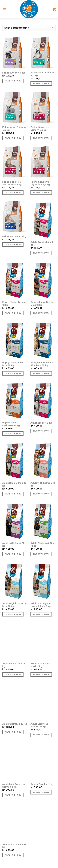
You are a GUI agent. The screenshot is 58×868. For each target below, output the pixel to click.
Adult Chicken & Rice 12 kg (43, 545)
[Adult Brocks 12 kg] (43, 401)
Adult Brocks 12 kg (41, 423)
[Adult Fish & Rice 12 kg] (15, 641)
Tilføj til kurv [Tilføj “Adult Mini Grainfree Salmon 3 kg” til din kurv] (13, 795)
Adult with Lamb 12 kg (13, 545)
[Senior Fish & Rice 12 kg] (15, 822)
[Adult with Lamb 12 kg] (15, 521)
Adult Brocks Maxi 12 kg (14, 484)
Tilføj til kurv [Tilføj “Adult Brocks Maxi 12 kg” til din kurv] (13, 494)
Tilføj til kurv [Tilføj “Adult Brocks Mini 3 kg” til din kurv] (41, 253)
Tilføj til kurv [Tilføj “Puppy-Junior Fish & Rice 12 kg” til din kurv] (13, 373)
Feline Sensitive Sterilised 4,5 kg (12, 183)
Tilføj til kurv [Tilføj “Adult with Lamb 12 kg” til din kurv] (13, 554)
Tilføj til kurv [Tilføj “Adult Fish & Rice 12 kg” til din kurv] (13, 674)
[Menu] (4, 9)
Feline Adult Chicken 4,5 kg (42, 74)
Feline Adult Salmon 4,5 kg (14, 129)
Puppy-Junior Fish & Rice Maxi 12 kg (42, 364)
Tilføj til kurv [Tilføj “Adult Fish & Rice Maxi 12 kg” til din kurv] (41, 674)
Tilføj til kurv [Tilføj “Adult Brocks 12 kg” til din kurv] (41, 431)
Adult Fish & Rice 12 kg (14, 665)
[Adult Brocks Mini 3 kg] (43, 220)
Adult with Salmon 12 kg (43, 484)
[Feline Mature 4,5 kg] (15, 217)
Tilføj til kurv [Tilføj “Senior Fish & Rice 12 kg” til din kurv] (13, 855)
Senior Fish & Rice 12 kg (14, 846)
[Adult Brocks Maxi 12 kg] (15, 461)
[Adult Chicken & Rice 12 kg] (43, 521)
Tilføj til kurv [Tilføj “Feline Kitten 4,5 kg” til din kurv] (13, 81)
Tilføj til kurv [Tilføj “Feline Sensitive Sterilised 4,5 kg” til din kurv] (13, 193)
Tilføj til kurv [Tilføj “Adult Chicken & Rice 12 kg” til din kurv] (41, 554)
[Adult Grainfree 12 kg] (15, 702)
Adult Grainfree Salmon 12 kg (39, 725)
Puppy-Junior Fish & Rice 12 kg (14, 364)
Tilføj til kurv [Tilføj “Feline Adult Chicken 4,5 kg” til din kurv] (41, 83)
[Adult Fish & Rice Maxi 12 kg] (43, 641)
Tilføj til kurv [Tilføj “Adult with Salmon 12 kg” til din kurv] (41, 494)
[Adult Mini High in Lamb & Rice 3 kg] (43, 581)
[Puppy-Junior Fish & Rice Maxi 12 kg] (43, 340)
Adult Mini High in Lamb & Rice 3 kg (41, 605)
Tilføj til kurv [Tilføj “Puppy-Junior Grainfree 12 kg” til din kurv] (13, 434)
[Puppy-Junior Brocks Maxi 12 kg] (43, 280)
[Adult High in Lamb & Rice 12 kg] (15, 581)
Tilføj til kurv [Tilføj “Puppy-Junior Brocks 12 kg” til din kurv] (13, 313)
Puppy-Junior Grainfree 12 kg (11, 424)
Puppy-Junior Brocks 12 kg (14, 304)
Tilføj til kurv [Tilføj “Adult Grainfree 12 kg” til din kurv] (13, 732)
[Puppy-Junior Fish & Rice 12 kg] (15, 340)
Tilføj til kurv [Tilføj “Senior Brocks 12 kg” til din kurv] (41, 792)
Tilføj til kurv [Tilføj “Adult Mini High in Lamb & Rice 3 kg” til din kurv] (41, 614)
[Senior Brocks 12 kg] (43, 762)
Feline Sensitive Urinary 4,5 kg (40, 129)
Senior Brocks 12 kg (42, 784)
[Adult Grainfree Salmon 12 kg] (43, 702)
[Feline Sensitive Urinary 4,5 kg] (43, 108)
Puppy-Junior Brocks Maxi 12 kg (42, 304)
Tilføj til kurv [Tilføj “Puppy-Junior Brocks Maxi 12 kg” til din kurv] (41, 313)
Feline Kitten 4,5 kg (14, 73)
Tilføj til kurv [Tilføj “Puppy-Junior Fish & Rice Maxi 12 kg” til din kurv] (41, 373)
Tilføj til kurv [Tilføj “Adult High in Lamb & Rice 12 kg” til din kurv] (13, 614)
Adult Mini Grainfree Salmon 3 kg (14, 785)
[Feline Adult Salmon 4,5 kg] (15, 108)
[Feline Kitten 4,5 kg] (15, 53)
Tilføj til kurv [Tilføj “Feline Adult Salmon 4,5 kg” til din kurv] (13, 138)
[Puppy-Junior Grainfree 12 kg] (15, 401)
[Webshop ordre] (29, 28)
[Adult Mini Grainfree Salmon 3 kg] (15, 762)
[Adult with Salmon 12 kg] (43, 461)
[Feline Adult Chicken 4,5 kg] (43, 53)
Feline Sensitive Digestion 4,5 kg (40, 183)
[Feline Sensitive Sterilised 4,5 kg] (15, 162)
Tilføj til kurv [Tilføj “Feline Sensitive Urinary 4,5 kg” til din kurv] (41, 138)
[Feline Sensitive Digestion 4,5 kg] (43, 162)
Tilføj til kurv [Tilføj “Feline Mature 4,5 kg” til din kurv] (13, 245)
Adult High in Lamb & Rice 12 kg (14, 605)
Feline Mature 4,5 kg (14, 236)
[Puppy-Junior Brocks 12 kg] (15, 280)
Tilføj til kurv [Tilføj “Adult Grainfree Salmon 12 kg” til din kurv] (41, 735)
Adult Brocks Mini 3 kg (42, 243)
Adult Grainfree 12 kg (15, 724)
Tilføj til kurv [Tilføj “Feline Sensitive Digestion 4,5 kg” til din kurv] (41, 193)
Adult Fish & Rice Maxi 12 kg (40, 665)
